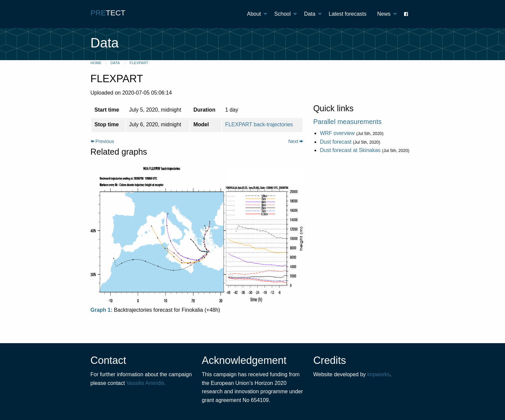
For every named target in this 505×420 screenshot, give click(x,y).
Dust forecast (336, 142)
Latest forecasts (348, 14)
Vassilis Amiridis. (146, 383)
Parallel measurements (347, 122)
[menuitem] (255, 14)
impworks (379, 374)
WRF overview (337, 133)
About (254, 14)
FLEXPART (139, 63)
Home (96, 63)
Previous (102, 141)
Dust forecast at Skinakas (350, 150)
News (384, 14)
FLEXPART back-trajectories (259, 124)
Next (296, 141)
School (283, 14)
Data (310, 14)
